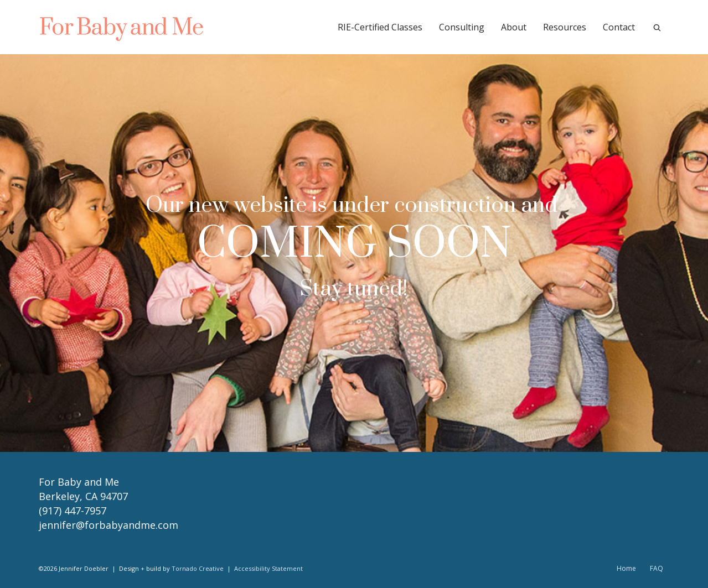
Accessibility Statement (268, 568)
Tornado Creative (198, 568)
